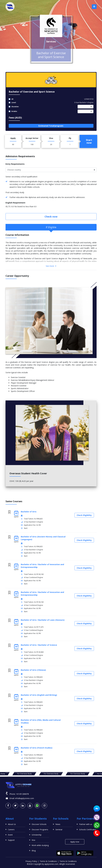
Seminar (59, 829)
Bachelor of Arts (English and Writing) (39, 695)
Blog (34, 851)
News (58, 824)
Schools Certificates (88, 829)
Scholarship (37, 835)
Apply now (75, 842)
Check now (51, 217)
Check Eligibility (84, 515)
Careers (11, 829)
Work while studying (40, 845)
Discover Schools (39, 824)
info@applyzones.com (24, 798)
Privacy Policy (31, 861)
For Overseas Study (24, 774)
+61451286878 (22, 794)
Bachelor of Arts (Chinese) (33, 670)
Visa (33, 840)
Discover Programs (40, 829)
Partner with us (86, 824)
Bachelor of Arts (29, 512)
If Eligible (51, 227)
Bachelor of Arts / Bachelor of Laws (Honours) (43, 620)
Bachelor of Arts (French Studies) (37, 748)
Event (10, 835)
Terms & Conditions (48, 861)
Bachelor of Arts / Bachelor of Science (39, 645)
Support (11, 840)
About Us (12, 824)
